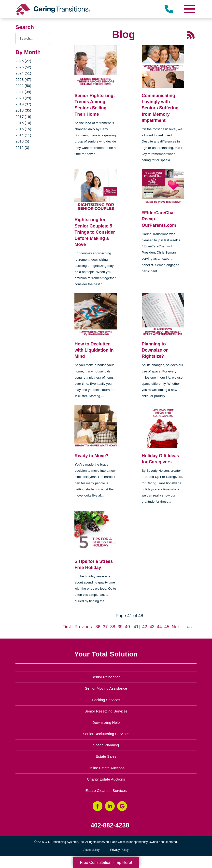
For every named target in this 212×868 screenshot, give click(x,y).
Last (189, 627)
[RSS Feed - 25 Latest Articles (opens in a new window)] (191, 34)
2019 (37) (23, 104)
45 (167, 627)
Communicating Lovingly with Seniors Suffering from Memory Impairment (160, 108)
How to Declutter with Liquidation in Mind (94, 350)
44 (159, 627)
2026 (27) (23, 61)
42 (145, 627)
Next (176, 627)
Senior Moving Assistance (106, 688)
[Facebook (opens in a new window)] (98, 806)
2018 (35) (23, 110)
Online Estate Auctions (106, 768)
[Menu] (189, 9)
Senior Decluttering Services (106, 734)
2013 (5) (22, 141)
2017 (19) (23, 117)
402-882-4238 (110, 825)
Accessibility (92, 850)
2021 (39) (23, 92)
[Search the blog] (33, 38)
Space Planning (106, 745)
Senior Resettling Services (106, 711)
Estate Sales (106, 756)
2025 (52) (23, 67)
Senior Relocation (106, 677)
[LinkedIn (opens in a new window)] (110, 806)
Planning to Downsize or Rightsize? (155, 350)
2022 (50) (23, 86)
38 (113, 627)
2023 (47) (23, 79)
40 (127, 627)
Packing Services (106, 700)
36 (98, 627)
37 (105, 627)
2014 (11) (23, 135)
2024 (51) (23, 73)
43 (152, 627)
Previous (83, 627)
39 (120, 627)
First (66, 627)
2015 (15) (23, 129)
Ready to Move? (91, 456)
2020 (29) (23, 98)
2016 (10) (23, 123)
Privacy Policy (120, 850)
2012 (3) (22, 148)
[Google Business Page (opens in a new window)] (122, 806)
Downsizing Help (106, 722)
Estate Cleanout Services (106, 790)
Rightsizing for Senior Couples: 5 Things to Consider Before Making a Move (95, 232)
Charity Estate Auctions (106, 779)
